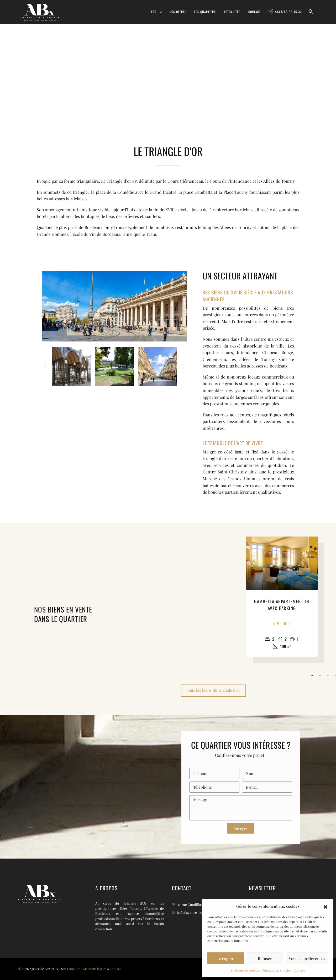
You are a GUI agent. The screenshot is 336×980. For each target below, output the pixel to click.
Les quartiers (205, 12)
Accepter (226, 958)
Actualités (232, 12)
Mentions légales (95, 969)
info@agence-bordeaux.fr (197, 912)
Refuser (265, 958)
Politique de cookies (245, 970)
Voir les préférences (307, 958)
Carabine (74, 969)
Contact (299, 970)
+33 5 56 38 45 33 (288, 12)
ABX (153, 12)
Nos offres (178, 12)
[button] (325, 906)
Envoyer (241, 828)
